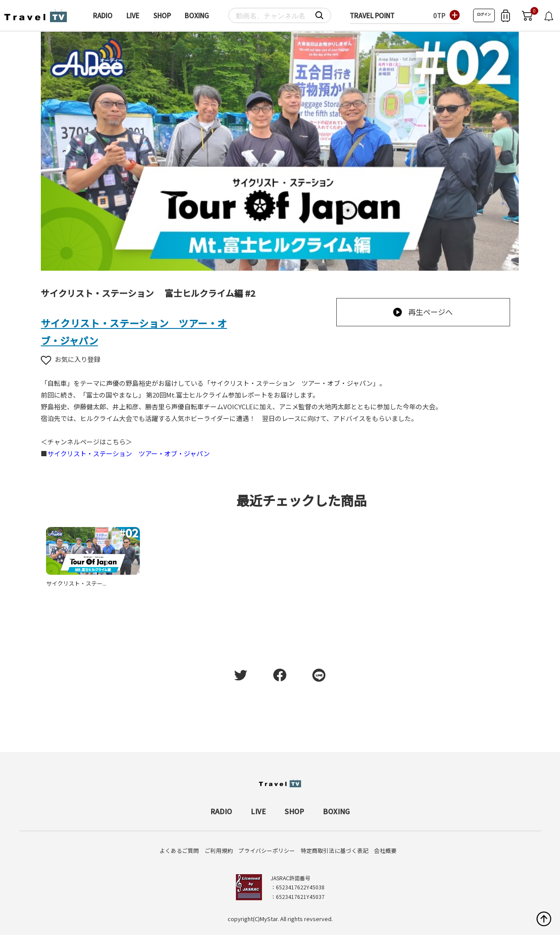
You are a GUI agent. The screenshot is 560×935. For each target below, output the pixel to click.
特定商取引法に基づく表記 (335, 850)
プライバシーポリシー (267, 850)
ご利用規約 (219, 850)
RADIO (103, 15)
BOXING (197, 15)
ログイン (484, 14)
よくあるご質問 (179, 850)
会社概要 (385, 850)
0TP (439, 15)
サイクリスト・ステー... (76, 583)
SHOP (162, 15)
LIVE (133, 15)
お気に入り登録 (71, 359)
